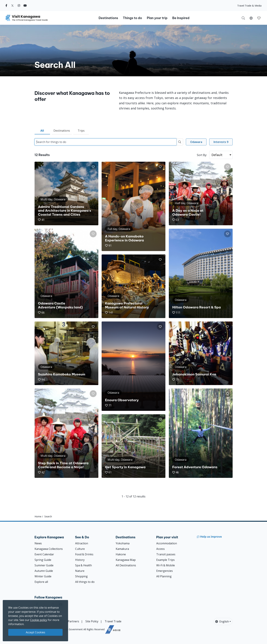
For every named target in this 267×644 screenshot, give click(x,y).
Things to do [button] (132, 18)
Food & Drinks (84, 554)
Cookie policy (39, 620)
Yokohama (123, 543)
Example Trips (165, 560)
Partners (73, 621)
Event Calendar (44, 554)
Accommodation (167, 543)
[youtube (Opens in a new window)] (25, 5)
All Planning (164, 576)
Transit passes (166, 554)
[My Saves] (259, 18)
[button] (251, 18)
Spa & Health (83, 565)
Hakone (121, 554)
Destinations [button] (108, 18)
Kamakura (122, 549)
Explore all (41, 582)
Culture (80, 549)
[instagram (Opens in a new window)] (19, 5)
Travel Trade (113, 621)
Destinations (62, 131)
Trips (81, 131)
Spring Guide (43, 560)
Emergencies (165, 571)
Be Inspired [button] (181, 18)
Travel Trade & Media (249, 6)
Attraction (82, 543)
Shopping (81, 576)
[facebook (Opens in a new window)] (6, 5)
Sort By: (202, 155)
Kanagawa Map (126, 560)
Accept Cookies (36, 632)
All (42, 131)
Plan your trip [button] (157, 18)
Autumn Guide (44, 571)
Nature (80, 571)
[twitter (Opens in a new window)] (12, 5)
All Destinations (126, 565)
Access (160, 549)
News (38, 543)
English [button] (222, 621)
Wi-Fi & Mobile (166, 565)
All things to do (85, 582)
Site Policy (92, 621)
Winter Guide (43, 576)
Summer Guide (44, 565)
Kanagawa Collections (49, 549)
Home (38, 516)
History (80, 560)
